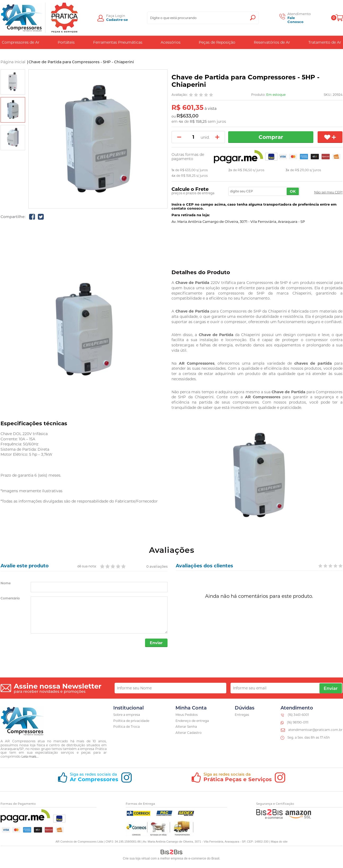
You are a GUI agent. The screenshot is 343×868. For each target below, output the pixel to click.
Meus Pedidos (187, 715)
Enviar (156, 643)
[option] (13, 82)
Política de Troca (127, 727)
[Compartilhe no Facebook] (32, 217)
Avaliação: (180, 95)
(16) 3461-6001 (298, 715)
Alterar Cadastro (189, 733)
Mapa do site (279, 842)
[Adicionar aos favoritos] (330, 137)
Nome (6, 583)
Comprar (271, 137)
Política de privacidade (131, 721)
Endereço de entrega (192, 721)
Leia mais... (30, 757)
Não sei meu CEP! (328, 192)
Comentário (10, 598)
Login (120, 16)
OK (293, 191)
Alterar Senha (186, 727)
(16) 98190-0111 (298, 723)
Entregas (242, 715)
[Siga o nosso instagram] (95, 780)
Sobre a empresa (127, 715)
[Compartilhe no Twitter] (41, 217)
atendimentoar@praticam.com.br (315, 730)
